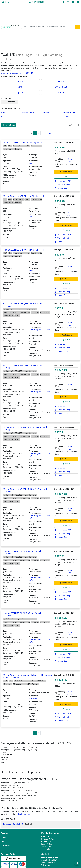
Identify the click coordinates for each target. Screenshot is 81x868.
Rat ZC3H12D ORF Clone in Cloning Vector (23, 143)
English (6, 2)
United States (70, 160)
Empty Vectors (47, 844)
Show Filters (8, 125)
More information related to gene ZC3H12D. (17, 73)
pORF (31, 163)
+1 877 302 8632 (36, 2)
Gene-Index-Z (18, 824)
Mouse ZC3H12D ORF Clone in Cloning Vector (24, 196)
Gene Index (45, 836)
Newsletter (6, 846)
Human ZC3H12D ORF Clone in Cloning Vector (25, 250)
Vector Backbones (48, 847)
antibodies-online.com (24, 814)
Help (3, 841)
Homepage (7, 824)
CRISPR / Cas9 (47, 841)
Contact (5, 837)
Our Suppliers (46, 849)
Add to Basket (66, 172)
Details (66, 177)
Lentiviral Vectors (48, 839)
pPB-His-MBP (34, 698)
